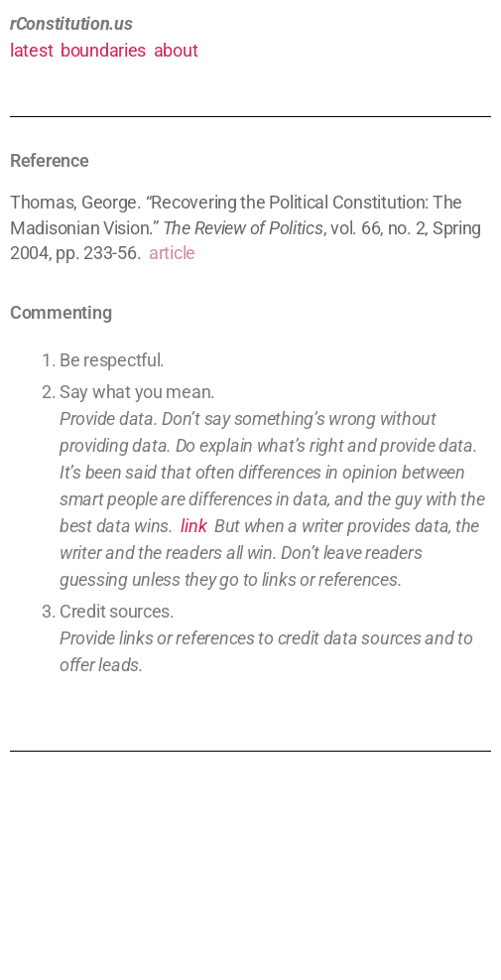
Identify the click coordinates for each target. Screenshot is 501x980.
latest (31, 50)
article (172, 253)
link (193, 526)
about (176, 50)
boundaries (103, 50)
